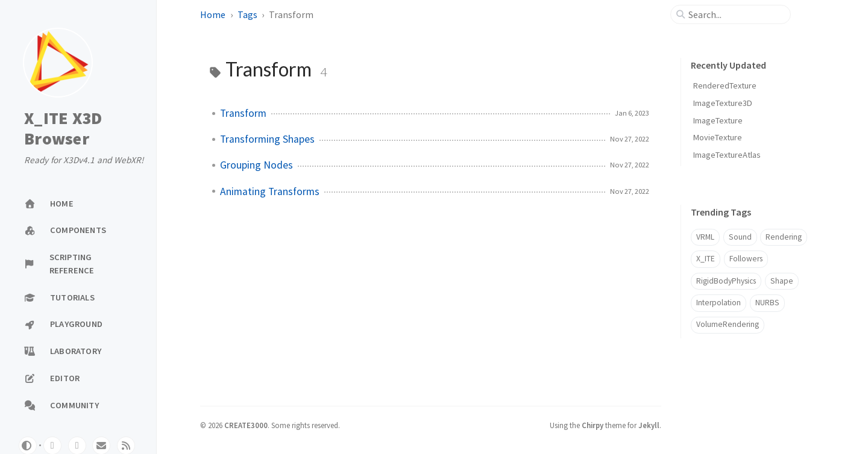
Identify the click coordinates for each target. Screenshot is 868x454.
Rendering (784, 237)
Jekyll (649, 425)
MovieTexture (718, 137)
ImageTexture (718, 120)
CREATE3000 (246, 425)
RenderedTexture (725, 86)
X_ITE (706, 259)
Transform (243, 113)
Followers (746, 259)
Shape (782, 281)
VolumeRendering (728, 324)
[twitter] (77, 446)
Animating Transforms (270, 191)
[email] (101, 446)
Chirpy (593, 425)
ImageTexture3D (723, 103)
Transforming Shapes (267, 139)
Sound (740, 237)
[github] (52, 446)
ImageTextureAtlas (727, 155)
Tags (247, 14)
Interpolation (719, 303)
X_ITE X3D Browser (63, 129)
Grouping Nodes (256, 165)
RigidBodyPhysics (726, 281)
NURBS (767, 303)
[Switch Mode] (28, 446)
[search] (735, 14)
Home (213, 14)
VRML (705, 237)
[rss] (126, 446)
